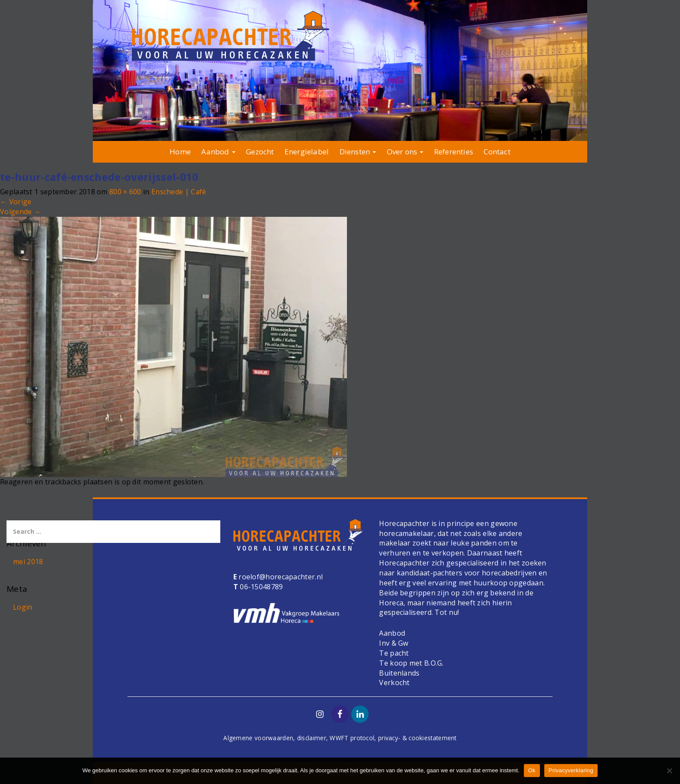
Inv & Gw (394, 643)
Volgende (20, 212)
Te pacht (394, 653)
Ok (532, 770)
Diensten (358, 152)
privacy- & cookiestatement (417, 738)
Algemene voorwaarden (258, 738)
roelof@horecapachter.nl (280, 577)
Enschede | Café (179, 192)
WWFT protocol (352, 738)
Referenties (454, 152)
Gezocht (260, 152)
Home (180, 152)
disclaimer (312, 738)
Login (23, 607)
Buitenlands (399, 673)
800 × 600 (125, 192)
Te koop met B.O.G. (411, 663)
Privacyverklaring (571, 770)
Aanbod (218, 152)
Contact (497, 152)
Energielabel (307, 152)
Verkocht (394, 683)
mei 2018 (28, 562)
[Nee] (669, 771)
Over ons (405, 152)
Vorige (16, 202)
